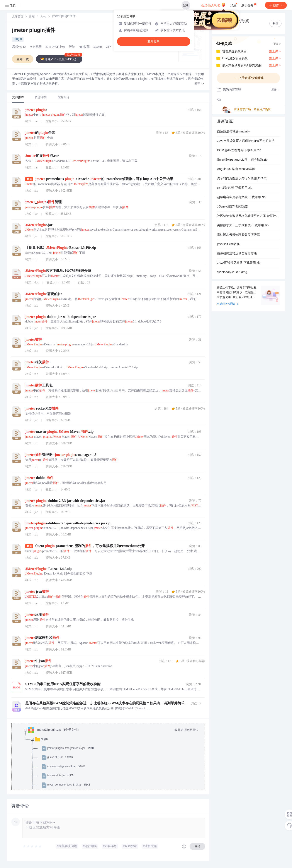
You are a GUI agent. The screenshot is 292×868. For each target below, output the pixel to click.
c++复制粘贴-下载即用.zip (235, 188)
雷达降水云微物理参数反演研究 (238, 235)
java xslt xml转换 (228, 244)
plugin (18, 39)
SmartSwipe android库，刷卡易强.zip (242, 160)
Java (43, 17)
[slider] (32, 846)
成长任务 (249, 4)
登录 (186, 5)
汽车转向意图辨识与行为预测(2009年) (242, 179)
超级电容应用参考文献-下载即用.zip (241, 197)
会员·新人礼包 (213, 5)
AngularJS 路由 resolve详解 (236, 169)
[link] (18, 17)
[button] (199, 84)
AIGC (119, 47)
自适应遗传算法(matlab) (233, 132)
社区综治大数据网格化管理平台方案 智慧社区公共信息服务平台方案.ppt (248, 216)
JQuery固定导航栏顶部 (233, 207)
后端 (32, 17)
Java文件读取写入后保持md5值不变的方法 (246, 141)
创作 (276, 5)
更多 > (277, 44)
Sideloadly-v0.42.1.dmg (232, 273)
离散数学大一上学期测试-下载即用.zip (243, 226)
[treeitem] (112, 776)
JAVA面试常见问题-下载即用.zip (239, 263)
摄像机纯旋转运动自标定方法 (237, 254)
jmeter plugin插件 (34, 31)
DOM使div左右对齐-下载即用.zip (239, 151)
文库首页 (18, 17)
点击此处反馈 (228, 304)
